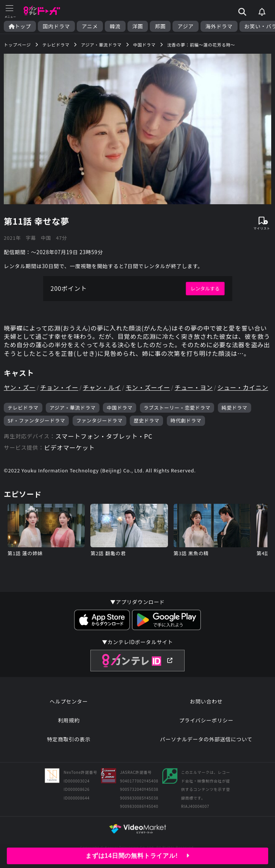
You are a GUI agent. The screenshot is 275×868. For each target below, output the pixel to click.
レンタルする (205, 288)
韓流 (115, 26)
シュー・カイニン (243, 387)
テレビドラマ (23, 408)
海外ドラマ (219, 26)
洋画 (138, 26)
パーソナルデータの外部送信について (206, 739)
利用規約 (69, 720)
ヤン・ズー (20, 387)
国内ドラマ (56, 26)
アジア (186, 26)
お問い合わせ (206, 701)
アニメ (90, 26)
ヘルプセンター (69, 701)
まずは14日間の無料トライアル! (137, 856)
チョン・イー (59, 387)
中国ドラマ (120, 408)
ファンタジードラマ (99, 420)
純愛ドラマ (235, 408)
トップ (20, 26)
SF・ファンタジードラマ (36, 420)
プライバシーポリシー (206, 720)
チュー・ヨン (194, 387)
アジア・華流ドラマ (73, 408)
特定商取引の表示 (69, 739)
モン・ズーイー (148, 387)
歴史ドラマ (146, 420)
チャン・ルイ (102, 387)
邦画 (160, 26)
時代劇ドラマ (186, 420)
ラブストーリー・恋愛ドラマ (177, 408)
